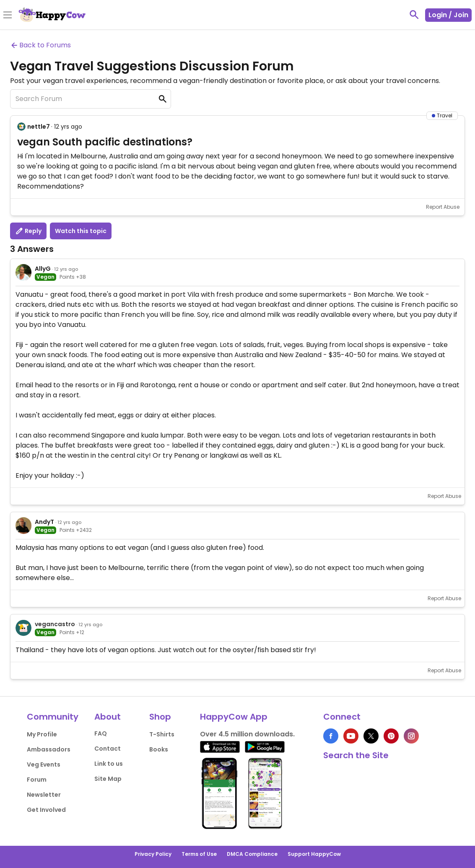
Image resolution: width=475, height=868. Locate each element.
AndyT (44, 522)
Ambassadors (49, 749)
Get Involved (46, 810)
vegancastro (55, 624)
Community (53, 717)
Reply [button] (28, 231)
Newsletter (44, 795)
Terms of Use (199, 854)
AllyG (43, 269)
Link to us (109, 764)
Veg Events (44, 764)
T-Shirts (162, 734)
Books (159, 749)
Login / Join (448, 15)
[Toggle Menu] (8, 16)
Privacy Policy (153, 854)
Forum (37, 780)
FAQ (101, 733)
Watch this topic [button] (81, 231)
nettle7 (39, 127)
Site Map (108, 779)
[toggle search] (414, 15)
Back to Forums (40, 45)
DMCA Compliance (252, 854)
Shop (160, 717)
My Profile (42, 734)
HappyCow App (234, 717)
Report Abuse (443, 207)
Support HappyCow (314, 854)
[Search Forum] (91, 99)
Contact (108, 749)
